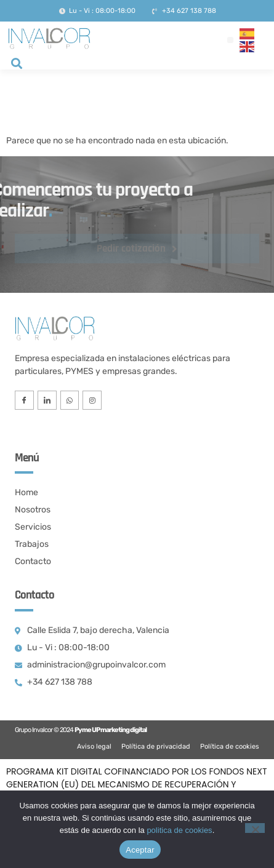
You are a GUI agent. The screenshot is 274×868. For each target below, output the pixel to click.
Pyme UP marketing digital (111, 730)
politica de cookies (179, 830)
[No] (255, 828)
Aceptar (140, 850)
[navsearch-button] (17, 65)
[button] (230, 40)
